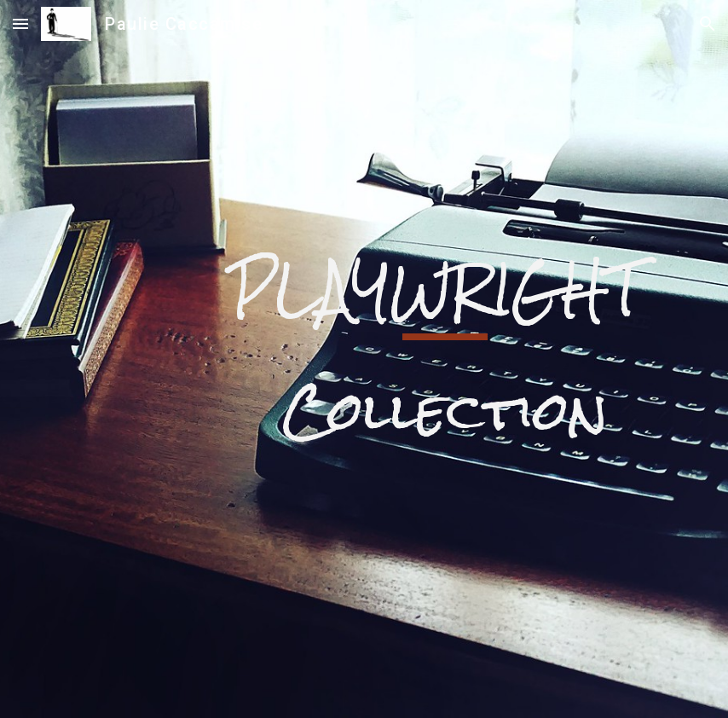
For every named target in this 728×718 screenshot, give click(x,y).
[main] (445, 359)
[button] (20, 23)
